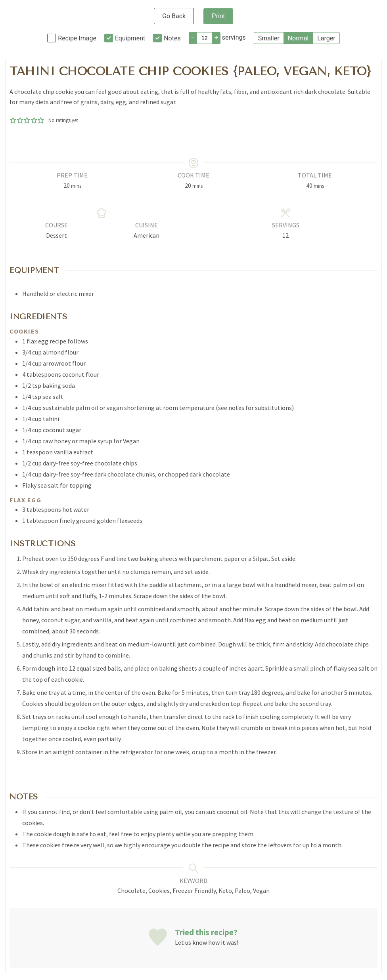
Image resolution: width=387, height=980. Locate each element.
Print (218, 16)
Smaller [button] (269, 38)
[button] (13, 120)
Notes (172, 38)
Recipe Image (77, 38)
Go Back (174, 16)
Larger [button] (326, 38)
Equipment (130, 38)
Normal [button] (298, 38)
